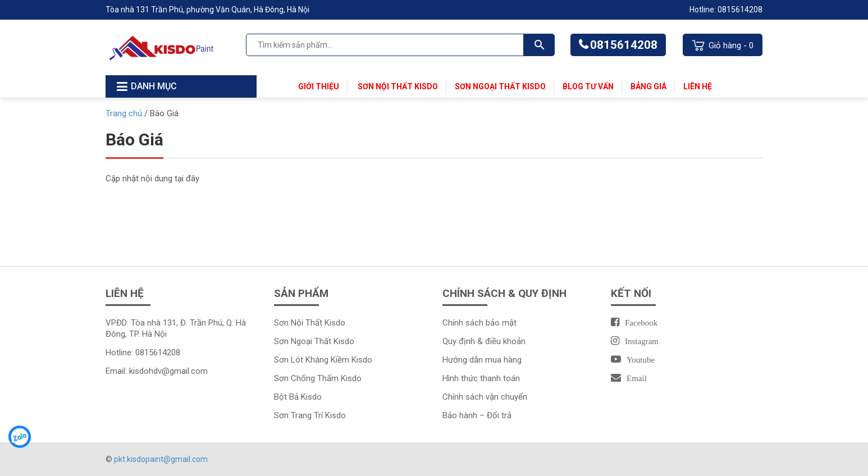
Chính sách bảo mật (479, 323)
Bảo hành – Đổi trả (477, 415)
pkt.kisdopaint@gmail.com (161, 459)
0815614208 (624, 45)
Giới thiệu (319, 86)
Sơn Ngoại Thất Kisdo (500, 86)
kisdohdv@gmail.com (168, 371)
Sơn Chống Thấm (307, 378)
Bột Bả (287, 397)
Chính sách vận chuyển (485, 397)
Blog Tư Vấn (588, 86)
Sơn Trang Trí (300, 415)
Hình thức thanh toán (481, 378)
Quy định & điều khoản (484, 341)
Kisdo (344, 341)
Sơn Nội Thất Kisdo (397, 86)
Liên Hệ (698, 86)
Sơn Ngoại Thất (304, 341)
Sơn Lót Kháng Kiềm (313, 360)
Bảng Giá (648, 86)
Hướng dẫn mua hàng (482, 360)
